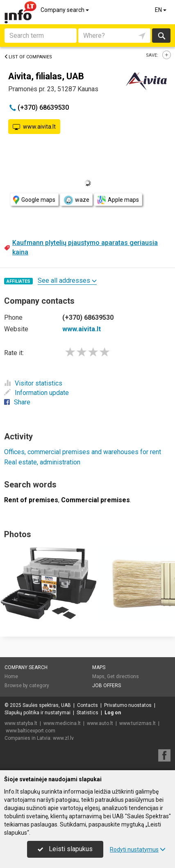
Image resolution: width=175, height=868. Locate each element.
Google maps (34, 200)
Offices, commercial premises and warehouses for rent (83, 452)
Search (161, 36)
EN (161, 10)
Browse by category (27, 686)
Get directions (123, 676)
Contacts (87, 705)
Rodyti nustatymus (138, 850)
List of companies (28, 57)
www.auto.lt (100, 723)
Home (11, 676)
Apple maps (118, 200)
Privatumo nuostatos (128, 705)
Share (17, 402)
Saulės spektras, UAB (47, 705)
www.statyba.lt (21, 723)
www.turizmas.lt (137, 723)
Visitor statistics (33, 383)
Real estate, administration (42, 462)
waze (76, 200)
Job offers (107, 686)
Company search (65, 10)
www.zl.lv (63, 738)
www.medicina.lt (62, 723)
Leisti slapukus (65, 849)
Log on (113, 713)
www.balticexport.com (31, 731)
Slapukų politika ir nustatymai (37, 713)
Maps (99, 667)
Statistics (87, 713)
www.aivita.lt (34, 127)
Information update (36, 393)
